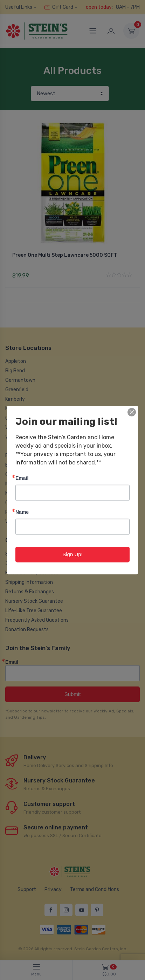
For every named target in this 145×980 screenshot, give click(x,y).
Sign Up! (72, 554)
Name (22, 512)
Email (22, 478)
